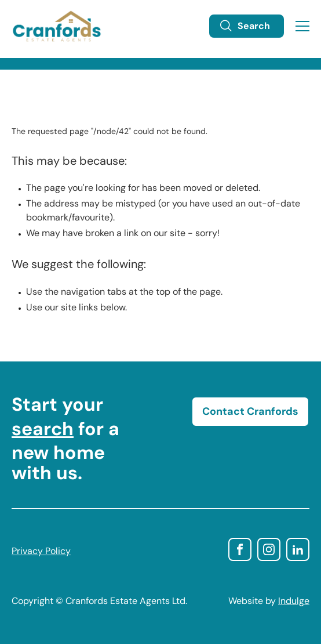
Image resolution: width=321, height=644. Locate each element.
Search (245, 26)
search (43, 430)
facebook (240, 549)
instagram (269, 549)
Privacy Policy (41, 552)
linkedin (298, 549)
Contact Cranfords (250, 412)
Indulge (294, 602)
